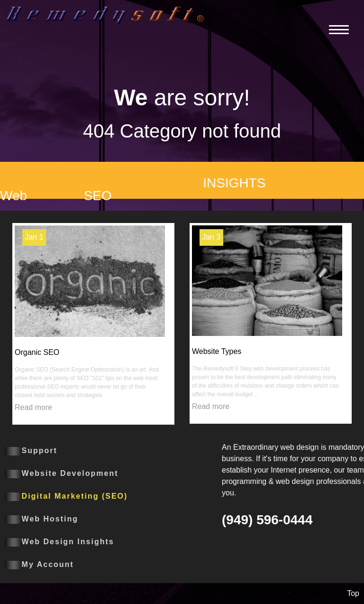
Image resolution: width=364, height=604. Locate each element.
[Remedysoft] (104, 14)
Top (353, 593)
